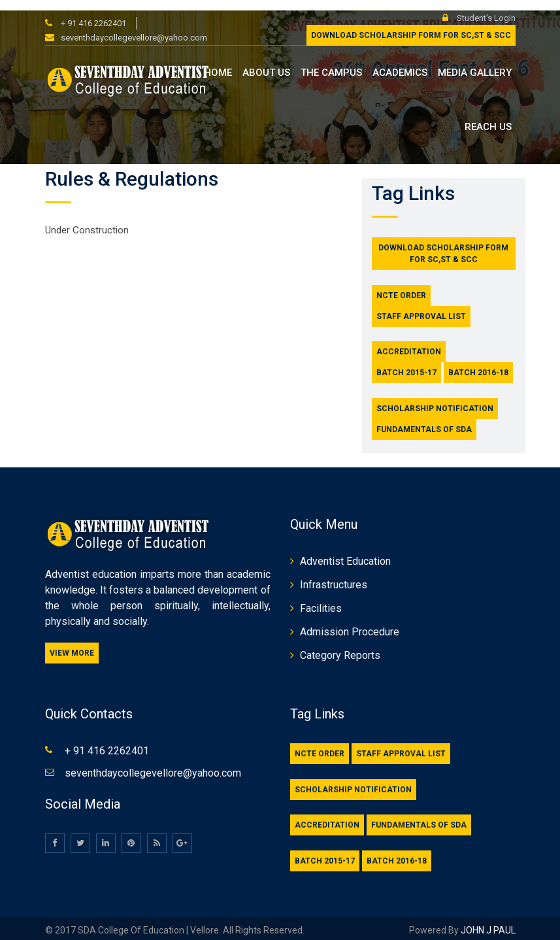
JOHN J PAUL (487, 920)
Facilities (321, 598)
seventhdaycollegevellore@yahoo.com (134, 28)
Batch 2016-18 (478, 363)
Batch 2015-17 (406, 363)
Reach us (488, 116)
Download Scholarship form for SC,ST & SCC (411, 25)
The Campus (331, 63)
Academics (400, 63)
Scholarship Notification (435, 398)
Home (218, 63)
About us (266, 63)
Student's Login (479, 8)
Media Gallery (475, 63)
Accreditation (409, 342)
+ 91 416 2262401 (92, 13)
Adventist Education (345, 551)
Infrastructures (334, 575)
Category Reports (340, 646)
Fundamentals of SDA (424, 419)
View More (72, 643)
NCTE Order (401, 285)
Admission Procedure (350, 622)
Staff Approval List (421, 306)
